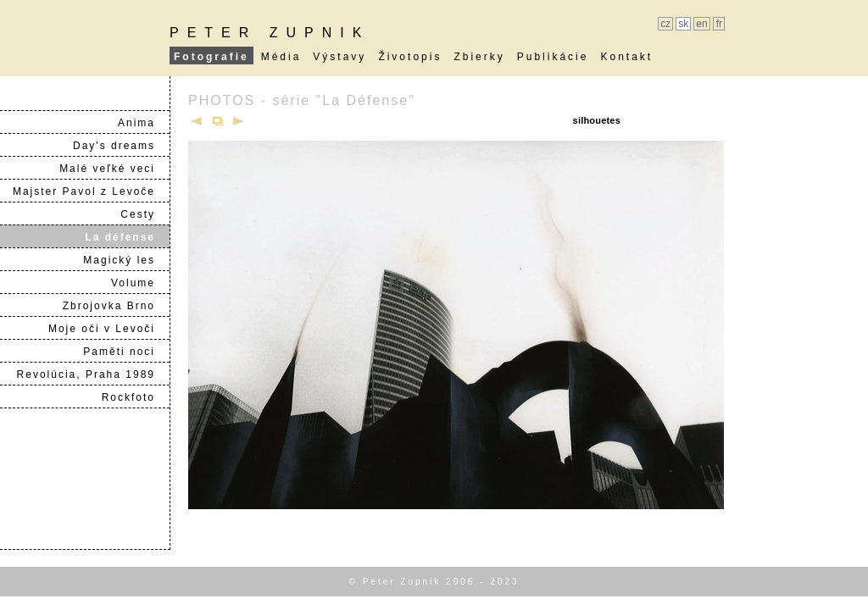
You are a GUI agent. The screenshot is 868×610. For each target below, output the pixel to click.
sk (683, 24)
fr (719, 24)
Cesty (145, 214)
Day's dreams (121, 146)
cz (665, 24)
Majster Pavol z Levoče (91, 191)
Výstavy (339, 57)
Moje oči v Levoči (108, 329)
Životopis (410, 57)
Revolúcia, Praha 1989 (93, 374)
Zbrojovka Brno (116, 306)
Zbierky (479, 57)
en (701, 24)
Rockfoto (135, 397)
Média (281, 57)
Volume (140, 283)
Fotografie (211, 57)
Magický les (126, 260)
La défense (127, 237)
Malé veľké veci (114, 169)
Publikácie (553, 57)
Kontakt (626, 57)
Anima (143, 123)
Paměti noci (126, 352)
